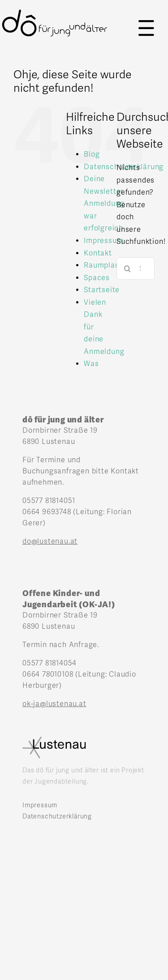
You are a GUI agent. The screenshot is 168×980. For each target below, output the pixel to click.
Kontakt (98, 253)
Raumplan (101, 265)
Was (91, 364)
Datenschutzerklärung (57, 816)
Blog (92, 154)
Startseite (102, 290)
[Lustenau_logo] (54, 740)
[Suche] (128, 268)
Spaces (97, 278)
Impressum (103, 241)
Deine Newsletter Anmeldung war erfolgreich (104, 204)
